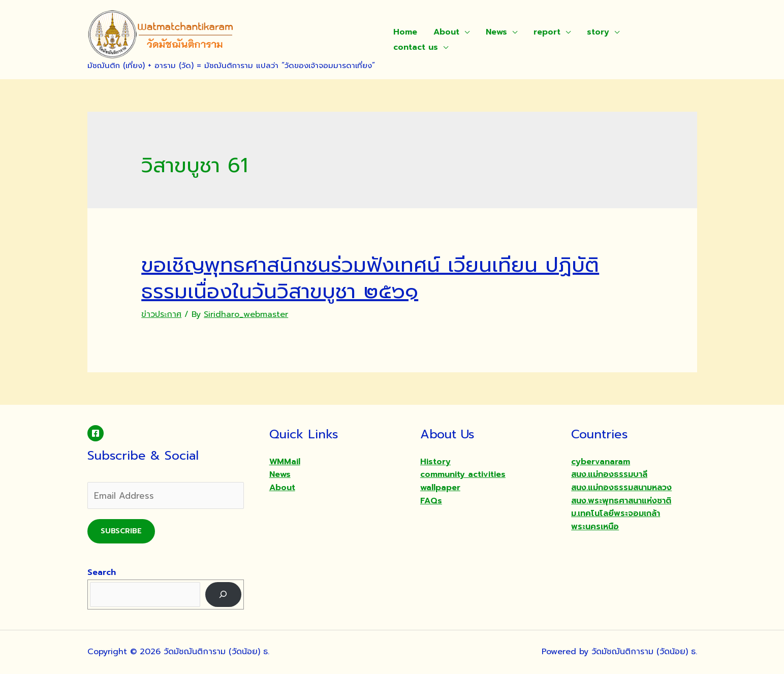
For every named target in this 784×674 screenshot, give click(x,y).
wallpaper (440, 488)
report (547, 32)
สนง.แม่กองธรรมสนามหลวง (621, 488)
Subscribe (121, 531)
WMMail (285, 462)
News (496, 32)
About (446, 32)
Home (405, 32)
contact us (416, 47)
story (598, 32)
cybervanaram (601, 462)
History (435, 462)
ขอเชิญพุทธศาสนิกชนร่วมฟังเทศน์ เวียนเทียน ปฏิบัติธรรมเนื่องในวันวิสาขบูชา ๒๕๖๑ (370, 278)
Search (102, 572)
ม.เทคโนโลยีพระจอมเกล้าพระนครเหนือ (616, 520)
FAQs (431, 501)
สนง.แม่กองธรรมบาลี (609, 474)
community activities (463, 474)
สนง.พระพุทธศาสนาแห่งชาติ (621, 501)
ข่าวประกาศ (161, 314)
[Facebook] (96, 433)
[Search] (223, 595)
